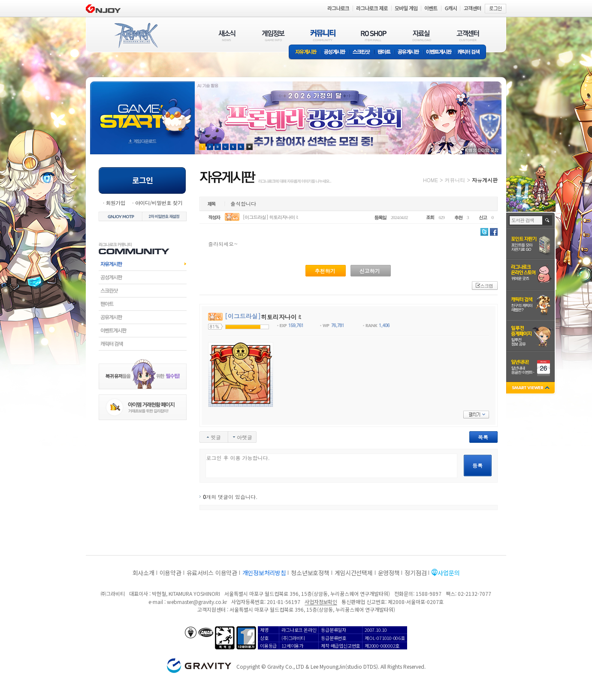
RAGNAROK (136, 36)
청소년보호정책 (310, 573)
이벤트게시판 (439, 53)
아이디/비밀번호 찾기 (159, 203)
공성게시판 (335, 53)
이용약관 (171, 573)
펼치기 (476, 415)
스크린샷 (362, 53)
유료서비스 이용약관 (212, 573)
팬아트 (384, 53)
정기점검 (415, 573)
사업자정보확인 (321, 602)
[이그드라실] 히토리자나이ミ (271, 217)
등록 (477, 465)
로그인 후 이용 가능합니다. (331, 466)
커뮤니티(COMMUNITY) (323, 35)
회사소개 (143, 573)
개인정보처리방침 (264, 573)
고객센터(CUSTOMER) (468, 35)
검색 (548, 220)
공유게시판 (409, 53)
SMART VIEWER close (531, 389)
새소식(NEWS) (227, 35)
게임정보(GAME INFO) (273, 35)
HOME (430, 180)
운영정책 (389, 573)
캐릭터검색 (143, 344)
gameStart (142, 110)
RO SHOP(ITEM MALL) (374, 35)
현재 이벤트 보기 (249, 147)
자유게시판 (305, 53)
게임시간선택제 (354, 573)
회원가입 (115, 203)
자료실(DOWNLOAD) (421, 35)
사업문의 (449, 573)
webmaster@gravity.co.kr (197, 602)
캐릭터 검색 (471, 53)
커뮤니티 (455, 180)
